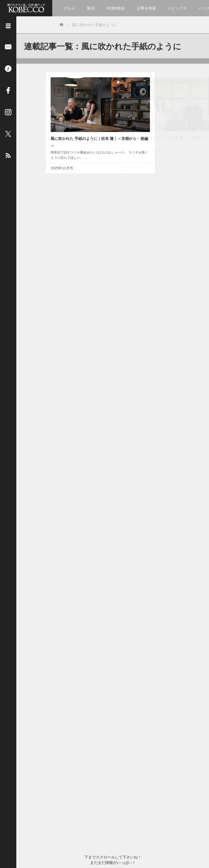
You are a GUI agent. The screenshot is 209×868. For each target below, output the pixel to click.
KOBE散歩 (116, 8)
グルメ (69, 8)
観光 (91, 8)
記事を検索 (146, 8)
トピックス (177, 8)
